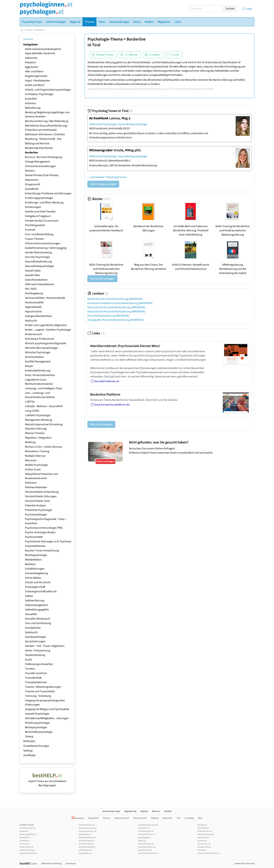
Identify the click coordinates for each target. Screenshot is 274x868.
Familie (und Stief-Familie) (40, 212)
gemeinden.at (85, 834)
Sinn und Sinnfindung (38, 623)
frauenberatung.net (88, 831)
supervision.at (204, 844)
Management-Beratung (39, 420)
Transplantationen (36, 682)
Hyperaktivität (33, 307)
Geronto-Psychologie (37, 257)
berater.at (24, 831)
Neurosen (31, 460)
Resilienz (30, 564)
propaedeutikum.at (147, 847)
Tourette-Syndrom (36, 673)
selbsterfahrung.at (206, 834)
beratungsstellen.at (28, 834)
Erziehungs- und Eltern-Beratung (44, 202)
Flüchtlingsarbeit (35, 225)
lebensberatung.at (87, 847)
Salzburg (155, 818)
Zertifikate (29, 755)
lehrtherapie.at (85, 850)
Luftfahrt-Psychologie (38, 415)
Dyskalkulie (32, 189)
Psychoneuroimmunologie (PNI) (44, 528)
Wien (200, 818)
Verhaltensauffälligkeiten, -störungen (47, 718)
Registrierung (130, 811)
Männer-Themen (35, 433)
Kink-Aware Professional (39, 339)
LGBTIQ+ (30, 402)
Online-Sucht (33, 469)
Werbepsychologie (36, 727)
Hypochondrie (33, 312)
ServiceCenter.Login (111, 811)
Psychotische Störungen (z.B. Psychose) (48, 541)
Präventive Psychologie (39, 510)
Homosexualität (34, 302)
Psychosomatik (34, 537)
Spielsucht (31, 632)
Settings (28, 751)
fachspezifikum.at (87, 825)
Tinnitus (30, 669)
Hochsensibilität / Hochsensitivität (45, 298)
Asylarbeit (31, 99)
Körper (29, 366)
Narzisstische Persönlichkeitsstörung (116, 312)
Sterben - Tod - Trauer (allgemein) (45, 646)
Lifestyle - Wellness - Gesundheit (44, 406)
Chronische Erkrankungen (40, 166)
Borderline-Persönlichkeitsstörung (115, 299)
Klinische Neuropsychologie (41, 348)
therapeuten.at (204, 847)
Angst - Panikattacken (38, 81)
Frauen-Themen (34, 239)
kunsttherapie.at (86, 844)
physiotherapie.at (146, 844)
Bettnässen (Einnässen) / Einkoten (45, 134)
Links (96, 333)
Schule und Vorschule (38, 582)
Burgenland (93, 818)
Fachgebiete (39, 30)
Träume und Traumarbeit (40, 691)
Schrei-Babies (33, 578)
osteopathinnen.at (146, 834)
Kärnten (107, 818)
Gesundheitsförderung (38, 262)
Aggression (32, 67)
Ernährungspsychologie (39, 198)
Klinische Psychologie (38, 352)
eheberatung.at (26, 847)
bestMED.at (25, 841)
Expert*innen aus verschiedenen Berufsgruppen (47, 781)
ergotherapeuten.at (28, 853)
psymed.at (202, 825)
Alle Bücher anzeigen (102, 279)
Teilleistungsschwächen (39, 664)
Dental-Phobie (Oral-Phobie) (42, 175)
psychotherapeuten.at (148, 853)
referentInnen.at (205, 831)
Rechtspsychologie (36, 555)
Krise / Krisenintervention (40, 375)
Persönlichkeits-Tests (37, 501)
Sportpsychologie (35, 637)
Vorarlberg (189, 818)
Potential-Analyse (35, 505)
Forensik (30, 230)
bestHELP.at (25, 838)
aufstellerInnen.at (28, 828)
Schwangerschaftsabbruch (41, 591)
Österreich (78, 818)
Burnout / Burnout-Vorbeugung (44, 157)
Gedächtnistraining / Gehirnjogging (46, 248)
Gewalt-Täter (33, 275)
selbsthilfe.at (203, 838)
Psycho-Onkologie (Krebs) (40, 532)
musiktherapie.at (146, 831)
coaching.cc (25, 844)
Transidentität (33, 678)
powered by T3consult (245, 864)
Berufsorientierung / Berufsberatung (47, 121)
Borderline (31, 153)
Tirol (96, 45)
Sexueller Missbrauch (38, 619)
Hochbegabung (34, 293)
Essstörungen (33, 207)
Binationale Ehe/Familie (39, 148)
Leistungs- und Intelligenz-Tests (44, 388)
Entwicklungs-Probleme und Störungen (48, 193)
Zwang (29, 736)
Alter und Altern (34, 71)
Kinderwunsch (34, 334)
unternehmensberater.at (208, 853)
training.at (202, 850)
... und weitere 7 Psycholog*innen (107, 177)
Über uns (156, 811)
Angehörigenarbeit (36, 76)
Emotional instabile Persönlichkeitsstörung (120, 303)
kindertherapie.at (87, 841)
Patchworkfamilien (36, 487)
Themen (29, 30)
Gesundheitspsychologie (39, 266)
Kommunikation (35, 357)
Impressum (71, 864)
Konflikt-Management (38, 361)
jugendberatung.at (87, 838)
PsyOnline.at (203, 828)
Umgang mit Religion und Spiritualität (47, 709)
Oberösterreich (140, 818)
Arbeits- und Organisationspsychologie (48, 90)
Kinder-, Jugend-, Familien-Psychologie (48, 330)
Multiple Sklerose (35, 456)
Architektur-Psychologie (39, 94)
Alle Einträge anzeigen (103, 184)
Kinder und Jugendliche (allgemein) (46, 325)
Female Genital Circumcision (42, 221)
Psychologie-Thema (105, 39)
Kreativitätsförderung (38, 371)
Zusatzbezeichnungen (36, 746)
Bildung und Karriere (37, 143)
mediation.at (144, 828)
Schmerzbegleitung (36, 573)
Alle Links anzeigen (101, 424)
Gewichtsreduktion (36, 280)
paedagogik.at (144, 838)
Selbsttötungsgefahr (37, 610)
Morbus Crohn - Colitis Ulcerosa (44, 447)
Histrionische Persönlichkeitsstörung (116, 307)
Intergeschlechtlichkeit (38, 316)
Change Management (37, 162)
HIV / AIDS (31, 289)
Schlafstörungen (35, 569)
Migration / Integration (38, 438)
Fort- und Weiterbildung (39, 234)
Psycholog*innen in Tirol (110, 111)
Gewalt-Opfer (33, 271)
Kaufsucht (31, 321)
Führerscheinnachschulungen (43, 243)
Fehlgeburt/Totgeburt (38, 216)
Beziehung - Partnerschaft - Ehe (43, 139)
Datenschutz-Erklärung (51, 864)
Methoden (29, 741)
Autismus (30, 103)
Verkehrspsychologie (37, 723)
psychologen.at (145, 850)
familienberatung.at (88, 828)
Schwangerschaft (35, 587)
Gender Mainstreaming (38, 252)
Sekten (29, 596)
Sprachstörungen (35, 641)
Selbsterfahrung (35, 601)
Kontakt (168, 811)
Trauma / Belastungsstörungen (43, 687)
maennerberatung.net (148, 825)
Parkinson (31, 483)
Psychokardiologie (36, 515)
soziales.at (202, 841)
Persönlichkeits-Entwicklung (42, 492)
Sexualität (31, 614)
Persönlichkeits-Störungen (41, 496)
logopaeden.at (85, 853)
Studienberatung (35, 655)
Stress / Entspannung (38, 650)
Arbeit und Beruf (35, 85)
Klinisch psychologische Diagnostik (46, 343)
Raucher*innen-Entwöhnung (42, 551)
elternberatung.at (27, 850)
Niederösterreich (122, 818)
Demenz (30, 171)
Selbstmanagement (36, 605)
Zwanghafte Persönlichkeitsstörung (116, 320)
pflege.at (142, 841)
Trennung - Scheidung (38, 696)
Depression (32, 180)
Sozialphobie (33, 628)
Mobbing (30, 442)
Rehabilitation (33, 560)
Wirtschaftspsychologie (39, 732)
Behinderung (33, 108)
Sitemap (144, 811)
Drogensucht (33, 184)
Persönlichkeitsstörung (108, 316)
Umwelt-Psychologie (37, 714)
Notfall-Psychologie (36, 465)
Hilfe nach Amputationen (40, 284)
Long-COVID (32, 411)
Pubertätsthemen (35, 546)
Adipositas (31, 58)
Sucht (28, 660)
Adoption (30, 62)
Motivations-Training (37, 451)
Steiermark (167, 818)
